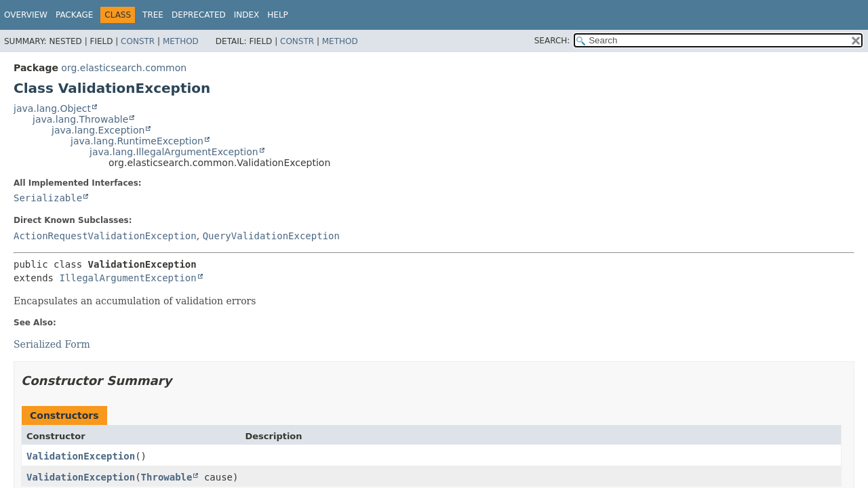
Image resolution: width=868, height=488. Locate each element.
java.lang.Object (52, 108)
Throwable (167, 477)
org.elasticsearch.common (124, 68)
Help (278, 15)
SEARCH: (552, 41)
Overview (26, 15)
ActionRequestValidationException (105, 236)
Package (74, 15)
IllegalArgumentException (127, 278)
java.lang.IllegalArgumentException (174, 152)
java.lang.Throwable (80, 119)
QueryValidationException (271, 236)
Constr (138, 41)
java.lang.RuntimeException (137, 141)
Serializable (48, 198)
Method (181, 41)
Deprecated (199, 15)
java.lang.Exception (98, 130)
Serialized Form (52, 344)
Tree (153, 15)
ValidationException (81, 456)
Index (247, 15)
